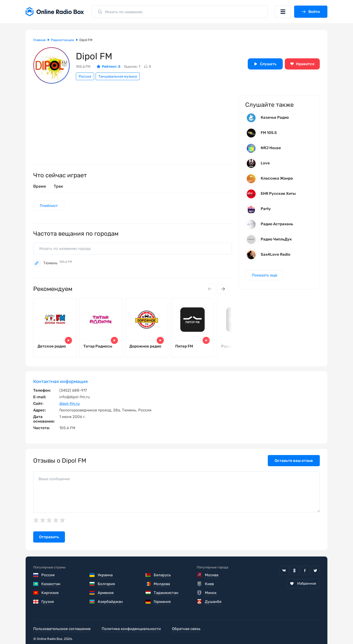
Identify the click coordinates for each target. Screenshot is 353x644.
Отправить (49, 537)
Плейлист (49, 206)
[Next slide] (223, 289)
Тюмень (58, 263)
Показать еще (264, 275)
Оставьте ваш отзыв (294, 461)
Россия (85, 76)
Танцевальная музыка (118, 76)
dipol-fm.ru (69, 404)
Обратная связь (186, 629)
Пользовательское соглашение (62, 629)
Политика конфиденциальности (131, 629)
